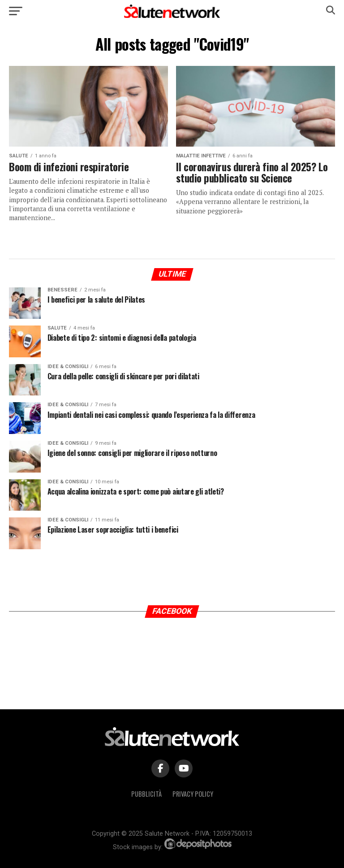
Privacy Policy (193, 794)
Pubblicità (146, 794)
